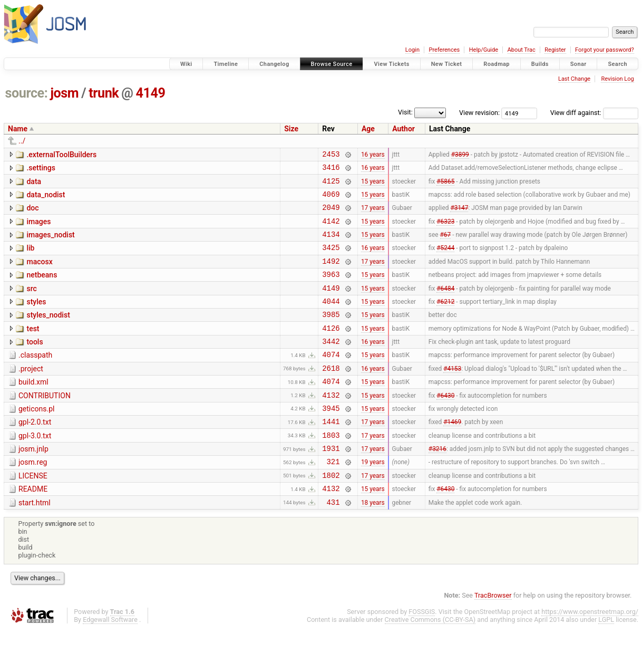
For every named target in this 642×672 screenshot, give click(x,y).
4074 (331, 380)
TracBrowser (493, 638)
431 (333, 545)
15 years (373, 185)
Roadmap (497, 64)
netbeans (42, 289)
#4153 (452, 395)
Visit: (405, 112)
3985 (331, 335)
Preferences (444, 50)
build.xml (33, 409)
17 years (373, 215)
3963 (331, 290)
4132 (331, 425)
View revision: (479, 113)
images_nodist (50, 244)
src (31, 304)
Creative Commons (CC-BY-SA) (430, 662)
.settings (41, 169)
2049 (331, 215)
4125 (331, 185)
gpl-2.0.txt (35, 454)
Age (368, 129)
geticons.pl (37, 439)
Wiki (186, 64)
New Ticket (447, 64)
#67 (446, 245)
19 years (373, 500)
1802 (331, 515)
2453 (331, 155)
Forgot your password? (605, 50)
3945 (331, 440)
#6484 (445, 305)
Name (18, 129)
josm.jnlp (33, 484)
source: (27, 93)
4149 (151, 93)
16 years (373, 155)
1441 (331, 454)
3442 (331, 365)
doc (32, 214)
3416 (331, 170)
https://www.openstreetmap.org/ (590, 654)
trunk (104, 93)
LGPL (606, 662)
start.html (35, 544)
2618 (331, 395)
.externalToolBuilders (61, 155)
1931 (331, 484)
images (38, 229)
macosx (39, 274)
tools (35, 364)
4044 (331, 320)
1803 (331, 470)
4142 (331, 230)
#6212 (445, 320)
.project (31, 394)
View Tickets (391, 64)
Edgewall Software (110, 662)
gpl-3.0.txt (35, 469)
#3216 (437, 485)
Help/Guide (484, 50)
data (34, 185)
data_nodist (46, 199)
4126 (331, 350)
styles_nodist (48, 334)
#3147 (459, 215)
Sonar (578, 64)
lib (30, 259)
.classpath (35, 379)
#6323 (445, 230)
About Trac (522, 50)
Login (412, 50)
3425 (331, 260)
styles (36, 319)
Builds (540, 64)
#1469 (452, 455)
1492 (331, 275)
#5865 (445, 185)
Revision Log (617, 79)
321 (333, 499)
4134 (331, 245)
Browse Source (332, 64)
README (33, 529)
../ (22, 141)
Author (403, 129)
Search (617, 64)
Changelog (274, 64)
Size (291, 129)
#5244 (445, 260)
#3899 (460, 155)
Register (555, 50)
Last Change (574, 79)
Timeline (226, 64)
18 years (373, 544)
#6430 (445, 425)
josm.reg (33, 498)
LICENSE (33, 514)
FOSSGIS (422, 654)
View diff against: (594, 113)
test (33, 349)
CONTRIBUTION (45, 424)
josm (64, 93)
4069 (331, 200)
